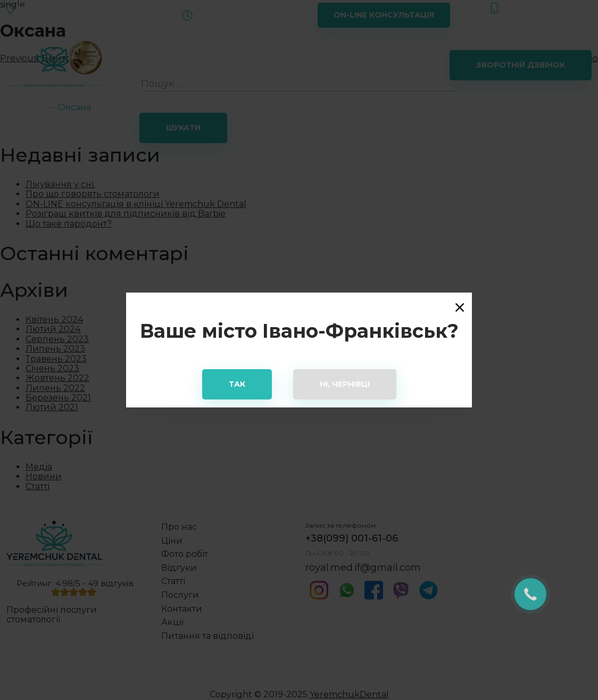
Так (237, 384)
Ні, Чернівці (345, 384)
